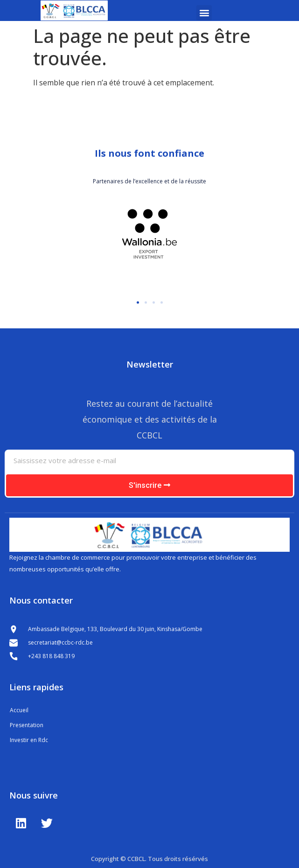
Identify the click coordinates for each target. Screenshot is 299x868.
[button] (204, 13)
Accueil (19, 710)
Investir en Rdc (29, 740)
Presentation (27, 725)
